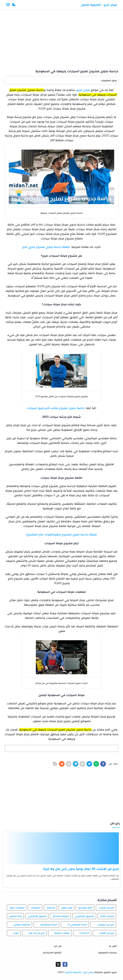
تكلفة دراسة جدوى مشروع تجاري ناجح (46, 247)
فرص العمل (67, 908)
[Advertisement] (62, 38)
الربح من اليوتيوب (106, 925)
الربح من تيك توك (37, 933)
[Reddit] (62, 764)
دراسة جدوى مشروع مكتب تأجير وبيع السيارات (56, 408)
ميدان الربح (83, 90)
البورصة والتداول (61, 916)
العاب (16, 933)
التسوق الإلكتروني (37, 916)
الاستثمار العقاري (22, 925)
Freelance (84, 933)
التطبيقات (36, 908)
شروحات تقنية (107, 916)
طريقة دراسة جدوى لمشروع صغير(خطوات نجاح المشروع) (61, 534)
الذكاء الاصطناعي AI (77, 925)
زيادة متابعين (16, 916)
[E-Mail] (82, 764)
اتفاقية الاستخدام (52, 952)
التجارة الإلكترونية (49, 925)
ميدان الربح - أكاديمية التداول (99, 5)
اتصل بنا (113, 946)
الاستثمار (51, 908)
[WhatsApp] (96, 764)
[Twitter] (89, 764)
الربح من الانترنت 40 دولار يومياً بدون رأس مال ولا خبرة (81, 869)
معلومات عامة (17, 908)
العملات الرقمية (62, 933)
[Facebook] (103, 764)
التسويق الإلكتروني (85, 916)
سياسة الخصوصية (108, 952)
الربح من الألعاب (107, 933)
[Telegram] (76, 764)
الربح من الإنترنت (107, 908)
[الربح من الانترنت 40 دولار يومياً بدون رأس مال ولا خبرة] (61, 848)
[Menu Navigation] (8, 5)
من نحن (58, 946)
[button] (14, 5)
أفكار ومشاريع (86, 908)
